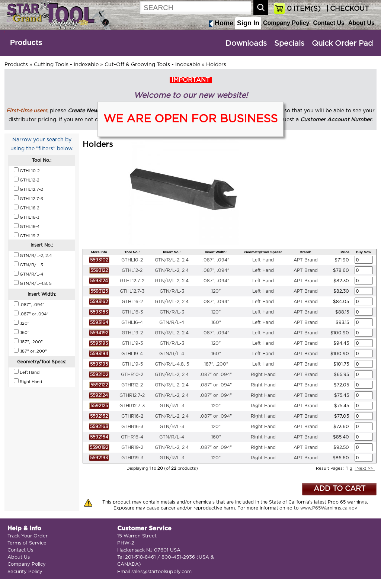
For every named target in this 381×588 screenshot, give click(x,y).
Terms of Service (27, 543)
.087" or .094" (216, 375)
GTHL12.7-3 (132, 291)
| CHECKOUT (347, 9)
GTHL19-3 (132, 343)
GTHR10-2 (132, 375)
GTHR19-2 (132, 447)
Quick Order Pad (342, 44)
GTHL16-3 (132, 312)
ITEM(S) (304, 9)
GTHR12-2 (132, 385)
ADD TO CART (340, 489)
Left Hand (263, 260)
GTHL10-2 (132, 260)
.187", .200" (216, 364)
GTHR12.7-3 (132, 406)
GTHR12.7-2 (132, 395)
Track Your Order (28, 536)
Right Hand (263, 375)
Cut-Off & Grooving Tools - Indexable (152, 65)
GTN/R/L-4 (172, 322)
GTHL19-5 (132, 364)
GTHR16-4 (132, 437)
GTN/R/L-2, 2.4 (172, 260)
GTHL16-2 (132, 302)
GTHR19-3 (132, 458)
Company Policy (286, 23)
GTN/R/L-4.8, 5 (172, 364)
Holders (216, 65)
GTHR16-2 (132, 416)
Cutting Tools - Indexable (66, 65)
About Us (361, 23)
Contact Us (329, 23)
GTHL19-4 (132, 354)
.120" (216, 291)
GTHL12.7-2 (132, 281)
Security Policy (25, 572)
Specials (289, 44)
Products (26, 42)
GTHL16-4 (132, 322)
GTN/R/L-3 (172, 291)
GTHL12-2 (132, 270)
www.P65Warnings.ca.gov (329, 508)
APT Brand (306, 260)
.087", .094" (216, 260)
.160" (216, 322)
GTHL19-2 (132, 333)
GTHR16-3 (132, 427)
